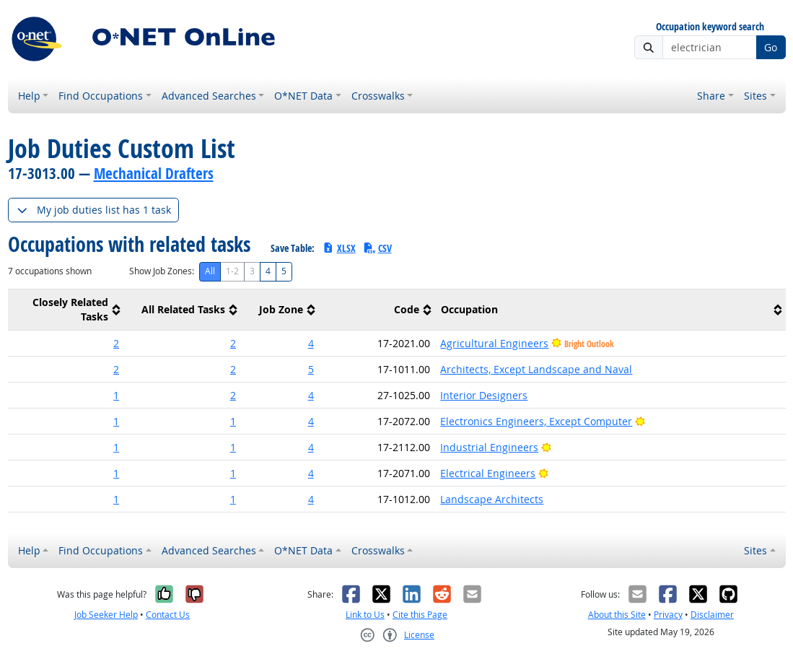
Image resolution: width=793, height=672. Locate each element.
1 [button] (116, 395)
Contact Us (168, 615)
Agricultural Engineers (494, 343)
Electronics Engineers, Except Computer (536, 421)
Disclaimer (712, 615)
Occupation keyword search (710, 27)
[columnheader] (66, 309)
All (210, 271)
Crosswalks (378, 96)
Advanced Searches (209, 96)
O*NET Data (303, 96)
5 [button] (311, 369)
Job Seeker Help (106, 615)
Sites (755, 96)
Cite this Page (420, 615)
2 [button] (116, 343)
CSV (377, 248)
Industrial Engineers (489, 447)
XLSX (339, 248)
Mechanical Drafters (154, 173)
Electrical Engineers (488, 473)
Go (771, 47)
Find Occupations (101, 96)
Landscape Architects (492, 499)
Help (29, 96)
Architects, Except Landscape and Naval (536, 369)
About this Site (617, 615)
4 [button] (311, 343)
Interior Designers (484, 395)
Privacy (668, 615)
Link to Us (365, 615)
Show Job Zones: (162, 271)
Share (711, 96)
